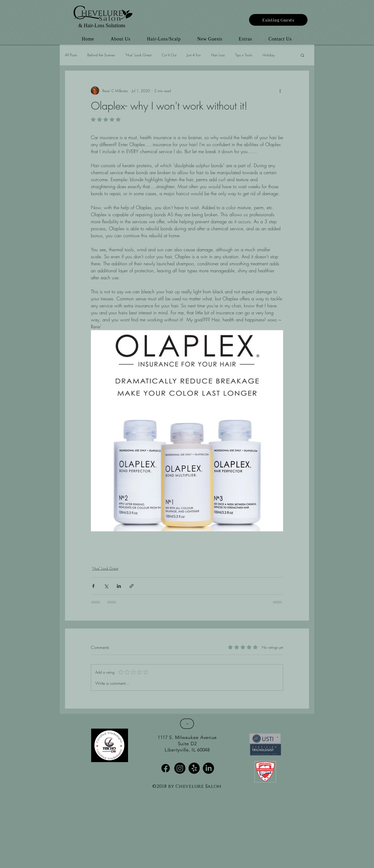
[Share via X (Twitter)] (106, 586)
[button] (302, 55)
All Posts (71, 55)
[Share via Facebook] (93, 586)
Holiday (269, 55)
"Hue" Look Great (138, 55)
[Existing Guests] (278, 20)
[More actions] (280, 91)
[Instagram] (180, 768)
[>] (187, 724)
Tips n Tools (244, 55)
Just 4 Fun (194, 55)
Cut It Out (169, 55)
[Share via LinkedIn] (119, 586)
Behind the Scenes (101, 55)
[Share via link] (132, 586)
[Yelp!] (194, 768)
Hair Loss (218, 55)
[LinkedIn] (208, 768)
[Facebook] (166, 768)
